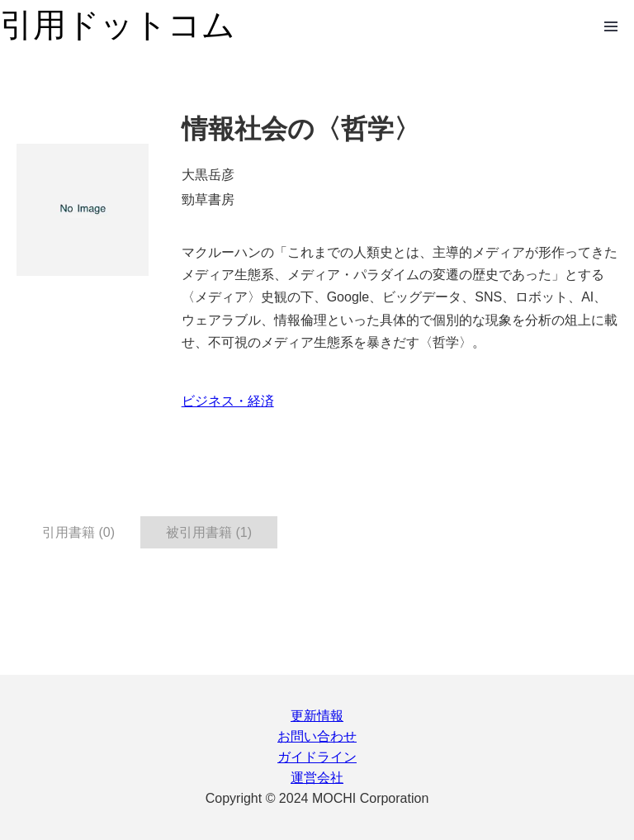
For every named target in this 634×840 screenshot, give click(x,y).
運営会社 (317, 778)
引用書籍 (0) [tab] (78, 532)
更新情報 (317, 716)
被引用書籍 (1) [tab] (209, 532)
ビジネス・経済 (228, 401)
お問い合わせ (317, 736)
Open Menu (611, 26)
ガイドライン (317, 757)
